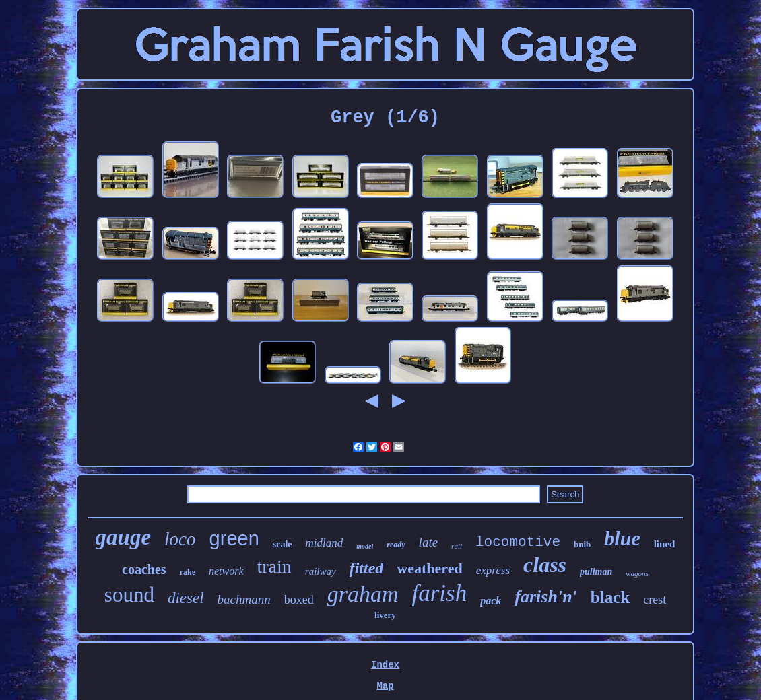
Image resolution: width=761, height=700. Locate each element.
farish (440, 593)
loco (180, 539)
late (429, 542)
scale (283, 544)
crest (655, 600)
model (365, 546)
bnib (582, 544)
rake (188, 572)
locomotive (518, 542)
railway (321, 571)
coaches (144, 569)
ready (396, 545)
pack (491, 601)
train (274, 566)
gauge (124, 537)
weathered (429, 568)
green (234, 538)
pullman (596, 572)
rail (457, 546)
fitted (367, 568)
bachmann (244, 599)
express (493, 570)
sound (129, 595)
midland (325, 543)
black (610, 597)
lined (665, 544)
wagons (637, 573)
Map (385, 686)
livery (385, 615)
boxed (299, 600)
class (545, 565)
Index (385, 665)
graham (363, 594)
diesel (186, 598)
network (226, 571)
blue (622, 538)
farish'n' (546, 597)
